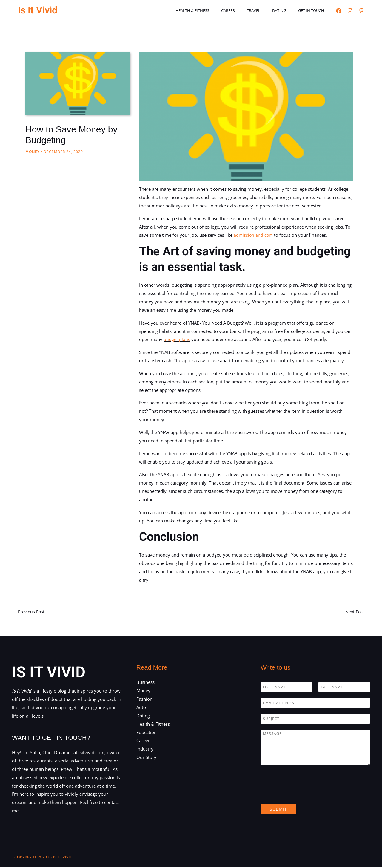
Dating (285, 10)
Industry (145, 749)
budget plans (177, 339)
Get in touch (313, 10)
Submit (278, 810)
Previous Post (29, 612)
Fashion (144, 699)
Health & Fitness (211, 10)
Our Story (146, 758)
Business (145, 683)
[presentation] (306, 794)
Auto (141, 708)
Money (33, 152)
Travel (264, 10)
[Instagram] (350, 11)
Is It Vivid (38, 10)
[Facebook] (339, 11)
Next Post (357, 612)
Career (243, 10)
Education (147, 733)
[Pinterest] (361, 11)
